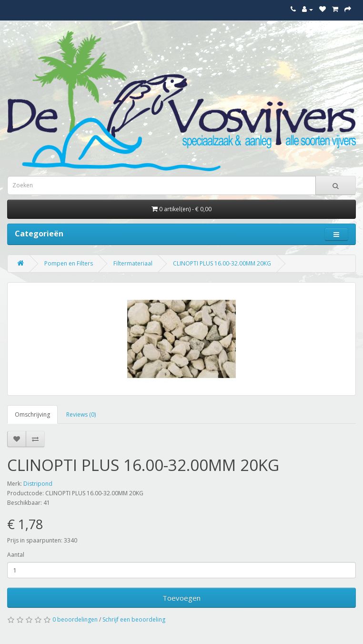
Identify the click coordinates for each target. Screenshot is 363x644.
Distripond (38, 484)
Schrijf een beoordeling (134, 619)
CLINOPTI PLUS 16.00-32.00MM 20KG (222, 263)
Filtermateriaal (133, 263)
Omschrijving (32, 414)
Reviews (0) (81, 414)
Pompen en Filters (69, 263)
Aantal (16, 555)
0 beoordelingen (75, 619)
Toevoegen (181, 598)
